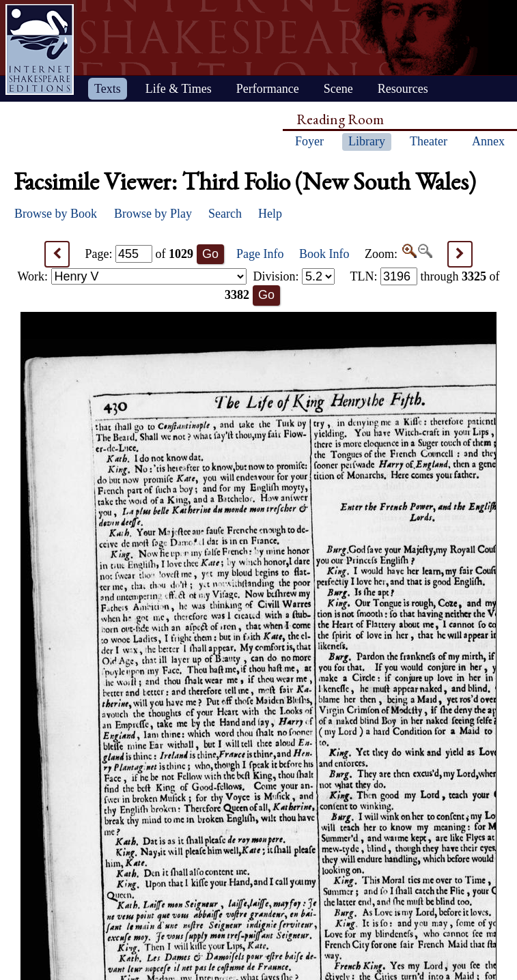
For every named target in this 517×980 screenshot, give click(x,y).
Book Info (324, 254)
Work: (132, 276)
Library (367, 141)
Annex (488, 141)
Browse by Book (56, 214)
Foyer (309, 141)
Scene (338, 89)
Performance (268, 89)
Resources (403, 89)
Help (270, 214)
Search (225, 214)
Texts (108, 89)
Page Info (260, 254)
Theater (429, 141)
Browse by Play (153, 214)
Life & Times (179, 89)
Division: (294, 276)
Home (40, 49)
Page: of (140, 254)
